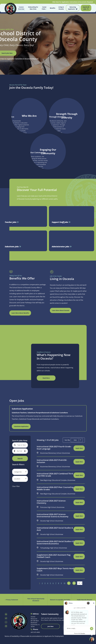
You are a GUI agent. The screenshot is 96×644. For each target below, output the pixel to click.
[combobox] (19, 451)
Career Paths (44, 8)
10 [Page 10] (64, 583)
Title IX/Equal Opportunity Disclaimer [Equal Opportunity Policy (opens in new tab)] (36, 600)
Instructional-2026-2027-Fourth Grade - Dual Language (54, 448)
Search (20, 458)
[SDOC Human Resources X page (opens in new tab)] (6, 618)
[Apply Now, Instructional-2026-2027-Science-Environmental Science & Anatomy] (79, 516)
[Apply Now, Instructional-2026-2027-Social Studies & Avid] (79, 529)
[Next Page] (69, 583)
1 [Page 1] (40, 583)
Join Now (50, 626)
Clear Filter (16, 486)
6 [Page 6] (53, 583)
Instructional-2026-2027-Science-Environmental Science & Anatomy (53, 515)
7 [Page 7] (56, 583)
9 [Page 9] (61, 583)
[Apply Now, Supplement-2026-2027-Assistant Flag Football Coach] (79, 557)
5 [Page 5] (50, 583)
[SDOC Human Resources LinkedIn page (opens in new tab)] (6, 626)
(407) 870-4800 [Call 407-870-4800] (35, 632)
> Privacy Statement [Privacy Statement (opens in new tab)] (11, 600)
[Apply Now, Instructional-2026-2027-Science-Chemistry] (79, 502)
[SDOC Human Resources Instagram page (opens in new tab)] (6, 622)
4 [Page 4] (48, 583)
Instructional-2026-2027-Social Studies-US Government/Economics (55, 543)
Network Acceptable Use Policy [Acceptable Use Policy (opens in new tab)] (60, 600)
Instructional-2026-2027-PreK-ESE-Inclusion (52, 461)
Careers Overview (21, 8)
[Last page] (74, 583)
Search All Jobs (86, 8)
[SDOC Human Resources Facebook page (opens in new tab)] (6, 614)
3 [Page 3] (45, 583)
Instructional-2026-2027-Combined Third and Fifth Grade (55, 475)
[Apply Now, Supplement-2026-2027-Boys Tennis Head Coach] (79, 570)
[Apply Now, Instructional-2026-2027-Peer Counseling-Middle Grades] (79, 489)
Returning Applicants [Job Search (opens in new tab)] (73, 8)
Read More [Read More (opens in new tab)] (46, 378)
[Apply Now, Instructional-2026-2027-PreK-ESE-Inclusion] (79, 462)
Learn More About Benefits (20, 313)
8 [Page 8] (59, 583)
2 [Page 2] (42, 583)
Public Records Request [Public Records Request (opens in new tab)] (85, 600)
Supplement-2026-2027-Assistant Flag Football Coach (54, 556)
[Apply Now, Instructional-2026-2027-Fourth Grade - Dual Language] (79, 448)
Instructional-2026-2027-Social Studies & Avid (55, 529)
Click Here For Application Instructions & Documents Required (73, 2)
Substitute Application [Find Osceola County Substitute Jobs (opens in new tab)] (21, 426)
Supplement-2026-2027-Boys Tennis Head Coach (55, 570)
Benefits (53, 8)
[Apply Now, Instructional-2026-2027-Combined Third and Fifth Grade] (79, 475)
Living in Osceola (61, 8)
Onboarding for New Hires (33, 8)
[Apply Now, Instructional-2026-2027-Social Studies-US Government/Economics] (79, 543)
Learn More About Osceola (61, 310)
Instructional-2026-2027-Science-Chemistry (51, 502)
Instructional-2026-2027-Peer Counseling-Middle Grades (55, 488)
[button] (25, 451)
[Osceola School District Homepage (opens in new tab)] (10, 8)
